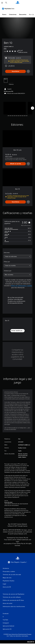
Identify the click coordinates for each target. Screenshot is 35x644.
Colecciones (13, 14)
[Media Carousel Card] (15, 108)
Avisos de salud (8, 502)
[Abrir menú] (2, 3)
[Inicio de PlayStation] (18, 3)
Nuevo (4, 14)
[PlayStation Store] (9, 9)
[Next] (32, 108)
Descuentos (23, 14)
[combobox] (17, 257)
